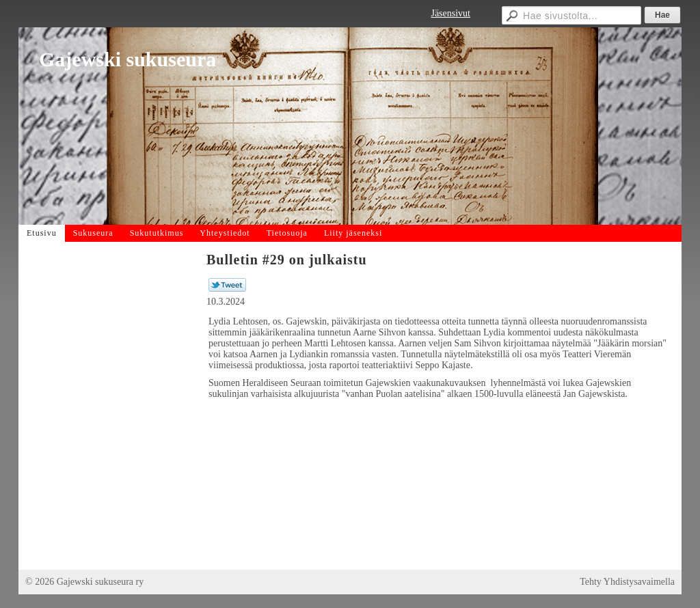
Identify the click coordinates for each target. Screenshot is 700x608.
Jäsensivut (450, 13)
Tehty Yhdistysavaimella (627, 582)
